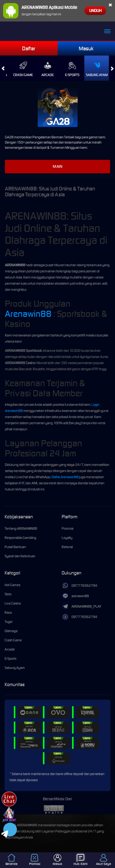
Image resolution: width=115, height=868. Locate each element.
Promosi (67, 528)
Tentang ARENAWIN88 (21, 528)
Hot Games (12, 585)
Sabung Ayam (97, 69)
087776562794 (79, 586)
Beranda (11, 860)
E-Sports (72, 69)
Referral (67, 547)
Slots (8, 594)
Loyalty (67, 538)
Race (8, 613)
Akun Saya (103, 860)
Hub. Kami (80, 860)
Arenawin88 (28, 314)
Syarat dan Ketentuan (20, 556)
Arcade (48, 69)
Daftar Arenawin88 (65, 477)
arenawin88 (75, 596)
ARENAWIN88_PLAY (81, 606)
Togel (8, 622)
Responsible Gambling (20, 538)
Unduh (95, 11)
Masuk (86, 48)
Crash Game (23, 69)
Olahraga (11, 631)
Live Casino (13, 603)
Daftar (29, 48)
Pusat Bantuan (15, 547)
